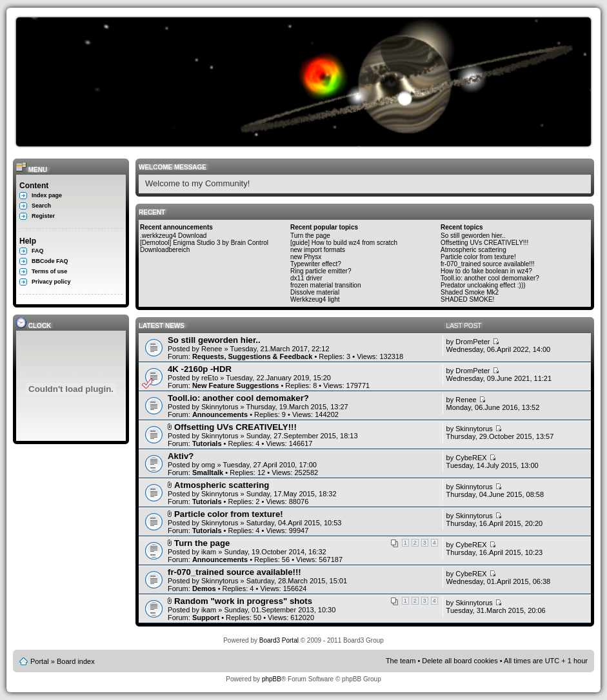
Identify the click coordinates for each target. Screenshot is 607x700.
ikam (209, 552)
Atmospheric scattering (473, 250)
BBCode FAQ (50, 261)
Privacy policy (51, 282)
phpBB (272, 679)
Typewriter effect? (316, 264)
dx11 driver (306, 278)
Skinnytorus (220, 407)
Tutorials (207, 443)
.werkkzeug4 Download (173, 236)
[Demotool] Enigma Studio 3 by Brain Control (204, 243)
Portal (40, 661)
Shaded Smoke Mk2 (470, 292)
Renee (212, 349)
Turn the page (310, 236)
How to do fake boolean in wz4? (486, 271)
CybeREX (471, 458)
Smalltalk (208, 472)
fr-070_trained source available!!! (488, 264)
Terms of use (49, 271)
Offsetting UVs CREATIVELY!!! (484, 243)
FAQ (38, 251)
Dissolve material (315, 292)
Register (43, 216)
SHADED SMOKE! (467, 299)
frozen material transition (326, 285)
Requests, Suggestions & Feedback (252, 356)
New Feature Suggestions (235, 385)
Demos (204, 588)
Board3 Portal (279, 640)
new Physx (306, 257)
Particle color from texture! (478, 257)
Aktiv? (181, 456)
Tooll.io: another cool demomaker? (490, 278)
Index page (47, 195)
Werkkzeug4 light (315, 299)
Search (41, 206)
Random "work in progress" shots (243, 601)
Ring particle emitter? (321, 271)
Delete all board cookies (460, 661)
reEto (210, 378)
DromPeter (473, 342)
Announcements (220, 414)
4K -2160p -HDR (200, 369)
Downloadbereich (165, 250)
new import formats (318, 250)
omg (208, 465)
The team (401, 661)
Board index (76, 661)
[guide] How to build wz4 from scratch (344, 243)
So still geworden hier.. (473, 236)
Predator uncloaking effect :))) (483, 285)
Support (206, 617)
